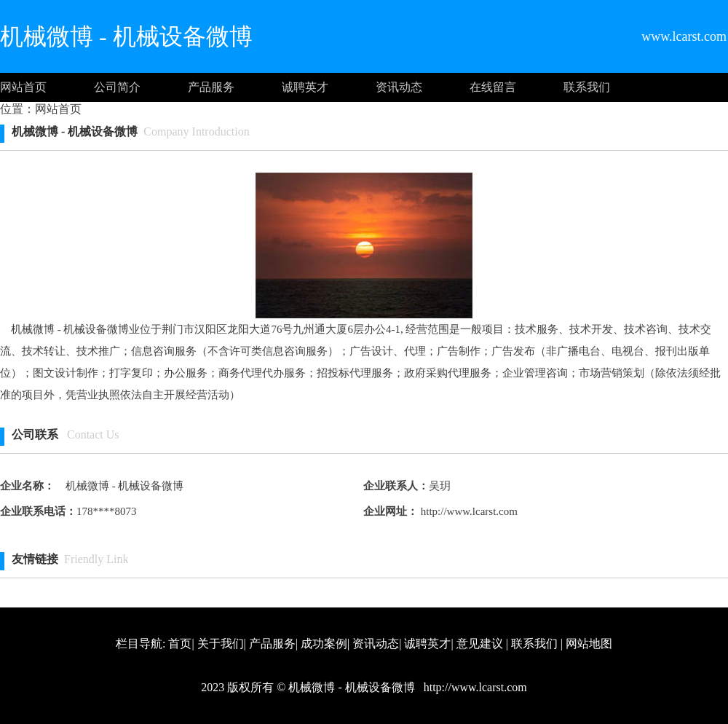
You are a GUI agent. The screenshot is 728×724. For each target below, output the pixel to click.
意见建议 (480, 644)
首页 (180, 644)
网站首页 (23, 87)
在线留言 (493, 87)
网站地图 (589, 644)
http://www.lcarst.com (468, 511)
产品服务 (211, 87)
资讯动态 (399, 87)
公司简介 (117, 87)
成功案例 (324, 644)
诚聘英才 (305, 87)
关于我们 (221, 644)
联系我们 (587, 87)
